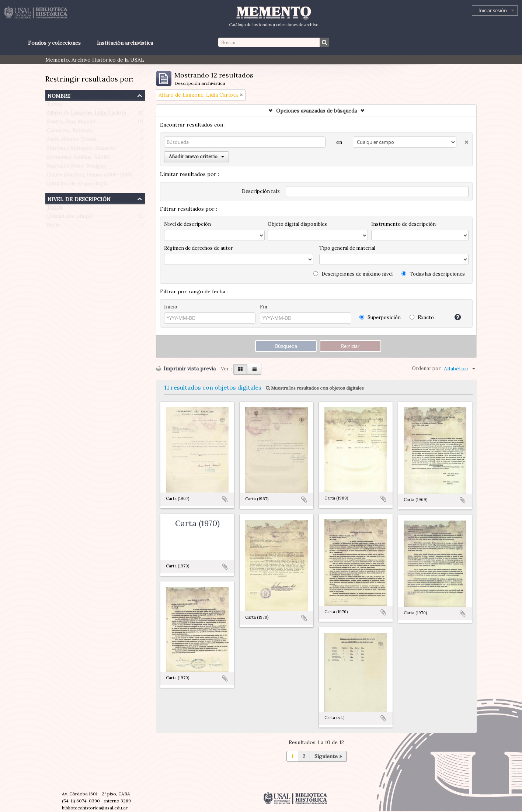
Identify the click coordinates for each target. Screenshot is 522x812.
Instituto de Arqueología (77, 185)
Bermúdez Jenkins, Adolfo (79, 159)
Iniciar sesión (493, 10)
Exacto (422, 317)
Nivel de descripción (79, 198)
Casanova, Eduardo (70, 132)
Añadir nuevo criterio (196, 157)
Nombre (59, 95)
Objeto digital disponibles (297, 224)
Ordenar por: (427, 368)
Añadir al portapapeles (225, 499)
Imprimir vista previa (186, 369)
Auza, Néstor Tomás (72, 141)
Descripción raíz (261, 191)
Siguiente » (328, 756)
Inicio (171, 307)
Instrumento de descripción (403, 224)
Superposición (380, 317)
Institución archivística (125, 43)
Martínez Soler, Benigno (77, 167)
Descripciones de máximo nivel (353, 274)
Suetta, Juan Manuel (71, 123)
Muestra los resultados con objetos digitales (315, 388)
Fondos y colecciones (54, 43)
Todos (55, 106)
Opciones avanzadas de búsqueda (316, 111)
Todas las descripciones (433, 274)
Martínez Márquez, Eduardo (81, 150)
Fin (264, 307)
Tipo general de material (347, 248)
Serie (53, 227)
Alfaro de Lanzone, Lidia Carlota (86, 114)
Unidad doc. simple (70, 218)
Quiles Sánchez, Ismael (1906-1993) (89, 176)
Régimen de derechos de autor (199, 248)
